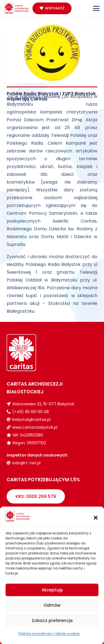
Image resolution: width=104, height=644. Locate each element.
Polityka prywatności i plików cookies (49, 634)
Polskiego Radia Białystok (53, 264)
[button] (96, 518)
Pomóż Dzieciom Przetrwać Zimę (44, 120)
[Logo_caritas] (17, 8)
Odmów (52, 605)
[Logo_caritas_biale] (29, 353)
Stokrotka (59, 303)
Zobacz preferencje (52, 620)
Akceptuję (52, 590)
